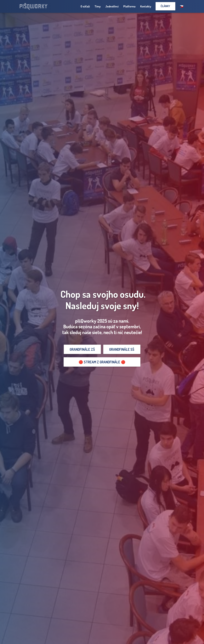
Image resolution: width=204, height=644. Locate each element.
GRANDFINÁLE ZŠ (82, 349)
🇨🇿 (182, 6)
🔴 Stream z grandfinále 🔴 (102, 362)
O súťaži (85, 6)
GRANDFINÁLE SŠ (122, 349)
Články (165, 6)
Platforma (129, 6)
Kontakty (146, 6)
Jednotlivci (112, 6)
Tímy (98, 6)
